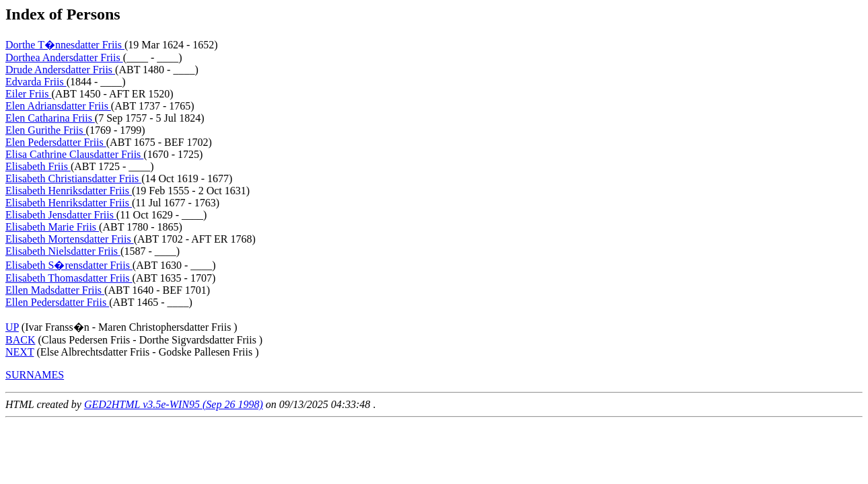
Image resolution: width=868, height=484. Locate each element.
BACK (20, 340)
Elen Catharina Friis (50, 118)
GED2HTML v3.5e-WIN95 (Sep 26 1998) (174, 404)
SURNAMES (35, 375)
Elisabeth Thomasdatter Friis (69, 278)
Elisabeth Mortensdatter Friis (70, 239)
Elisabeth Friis (38, 166)
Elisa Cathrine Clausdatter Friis (74, 154)
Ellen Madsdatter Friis (55, 290)
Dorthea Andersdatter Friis (64, 57)
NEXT (20, 352)
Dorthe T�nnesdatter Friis (65, 45)
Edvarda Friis (36, 82)
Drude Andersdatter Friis (60, 70)
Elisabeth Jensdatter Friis (61, 215)
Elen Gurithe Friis (46, 130)
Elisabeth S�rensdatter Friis (69, 265)
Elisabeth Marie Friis (52, 227)
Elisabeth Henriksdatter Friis (69, 191)
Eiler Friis (28, 94)
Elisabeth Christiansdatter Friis (73, 178)
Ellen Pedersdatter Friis (57, 302)
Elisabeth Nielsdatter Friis (63, 251)
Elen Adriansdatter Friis (58, 106)
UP (12, 327)
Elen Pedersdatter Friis (56, 142)
